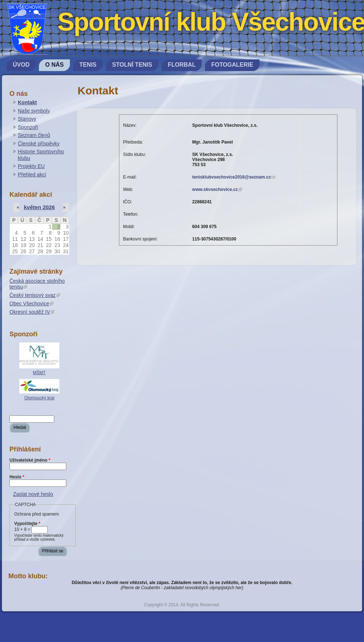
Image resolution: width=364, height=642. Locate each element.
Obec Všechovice (31, 304)
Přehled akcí (32, 175)
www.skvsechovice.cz (217, 189)
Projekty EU (31, 166)
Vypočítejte (27, 524)
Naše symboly (34, 111)
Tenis (88, 65)
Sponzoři (28, 127)
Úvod (21, 65)
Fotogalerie (232, 65)
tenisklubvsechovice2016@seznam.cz (234, 177)
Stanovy (27, 119)
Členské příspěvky (39, 144)
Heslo (17, 477)
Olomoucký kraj (39, 398)
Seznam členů (34, 135)
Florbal (182, 65)
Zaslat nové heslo (33, 494)
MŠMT (39, 373)
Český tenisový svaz (35, 295)
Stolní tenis (132, 65)
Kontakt (27, 102)
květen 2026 (39, 207)
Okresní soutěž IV (32, 312)
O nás (54, 65)
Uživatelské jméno (30, 460)
